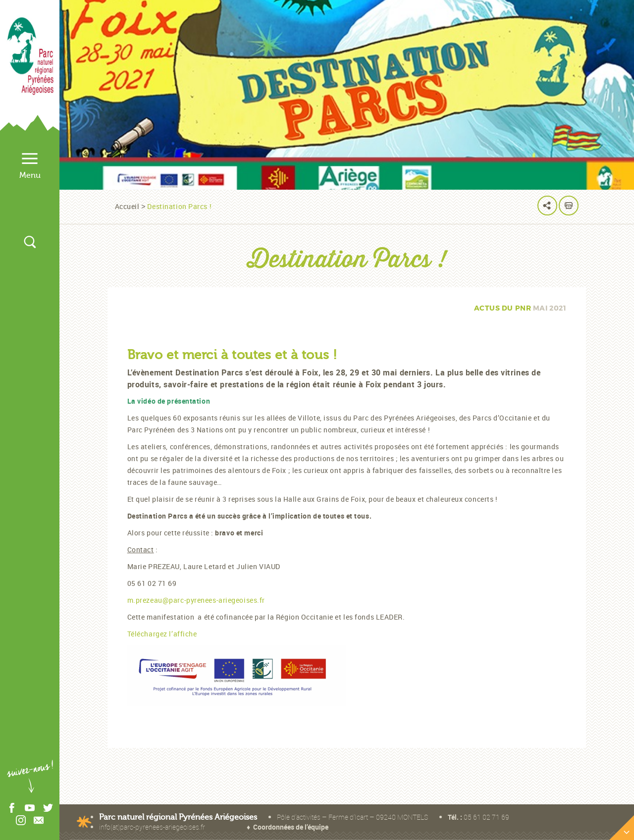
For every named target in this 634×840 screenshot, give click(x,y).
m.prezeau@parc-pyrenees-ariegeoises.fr (196, 600)
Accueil (127, 206)
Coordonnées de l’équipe (291, 827)
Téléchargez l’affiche (162, 634)
